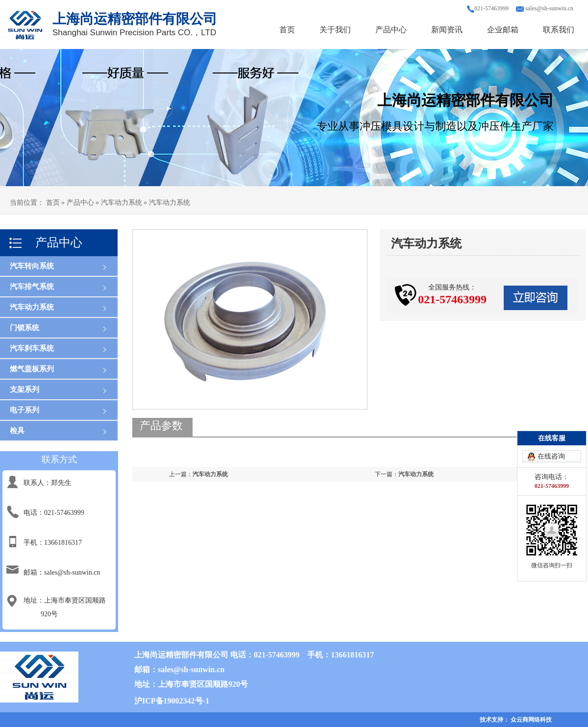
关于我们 (335, 30)
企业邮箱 (503, 30)
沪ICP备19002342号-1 (172, 701)
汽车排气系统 (32, 287)
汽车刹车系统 (32, 348)
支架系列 (24, 389)
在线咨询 (551, 456)
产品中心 (391, 30)
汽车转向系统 (32, 266)
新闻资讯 (447, 30)
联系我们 (559, 30)
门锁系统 (24, 328)
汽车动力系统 (32, 307)
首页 (287, 30)
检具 (17, 431)
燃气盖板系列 (32, 369)
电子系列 (24, 410)
